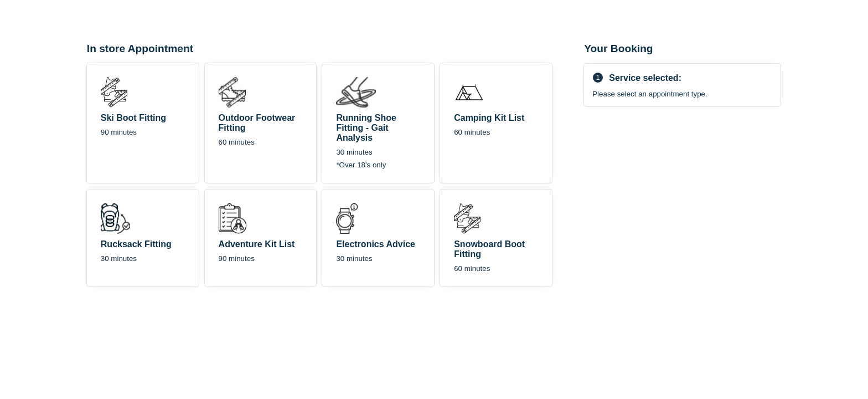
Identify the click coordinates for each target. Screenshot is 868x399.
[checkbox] (143, 123)
